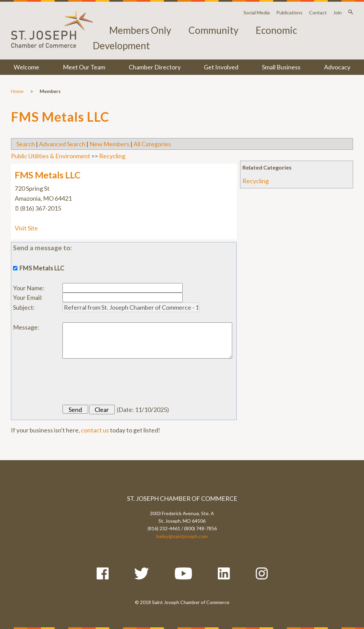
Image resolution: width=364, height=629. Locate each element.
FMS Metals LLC (48, 175)
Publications (289, 12)
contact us (95, 430)
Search (26, 144)
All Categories (152, 144)
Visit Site (26, 228)
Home (17, 91)
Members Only (140, 30)
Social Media (257, 12)
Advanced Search (62, 144)
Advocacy (337, 67)
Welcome (26, 67)
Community (213, 30)
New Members (109, 144)
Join (338, 12)
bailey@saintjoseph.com (182, 536)
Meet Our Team (84, 67)
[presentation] (114, 382)
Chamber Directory (155, 67)
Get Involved (221, 67)
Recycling (256, 181)
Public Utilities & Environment (51, 156)
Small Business (281, 67)
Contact (318, 12)
